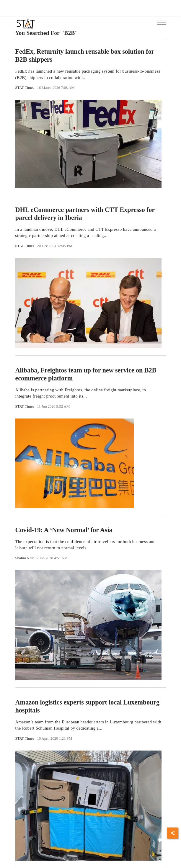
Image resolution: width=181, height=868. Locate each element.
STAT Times (25, 88)
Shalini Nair (25, 558)
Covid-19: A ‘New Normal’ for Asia (64, 530)
